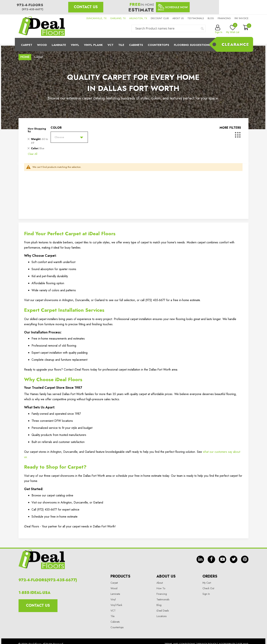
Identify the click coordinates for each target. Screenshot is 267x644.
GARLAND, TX (118, 18)
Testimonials (196, 18)
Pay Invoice (242, 18)
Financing (224, 18)
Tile (121, 45)
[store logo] (42, 26)
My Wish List (233, 29)
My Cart (207, 583)
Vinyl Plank (93, 45)
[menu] (133, 45)
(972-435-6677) (33, 9)
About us (178, 18)
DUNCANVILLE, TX (96, 18)
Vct (111, 45)
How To (161, 588)
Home (25, 57)
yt (222, 559)
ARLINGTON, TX (138, 18)
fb (211, 559)
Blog (211, 18)
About (160, 583)
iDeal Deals (163, 611)
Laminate (59, 45)
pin (245, 559)
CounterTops (158, 45)
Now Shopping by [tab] (37, 130)
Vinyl (75, 45)
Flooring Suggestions (192, 45)
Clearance (235, 44)
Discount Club (160, 18)
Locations (161, 616)
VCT (113, 611)
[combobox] (169, 28)
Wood (42, 45)
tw (234, 559)
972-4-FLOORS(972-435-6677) (48, 580)
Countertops (117, 627)
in (200, 559)
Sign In (206, 594)
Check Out (208, 588)
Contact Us (86, 7)
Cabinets (136, 45)
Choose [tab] (59, 137)
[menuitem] (133, 45)
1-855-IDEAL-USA (34, 593)
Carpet (27, 45)
